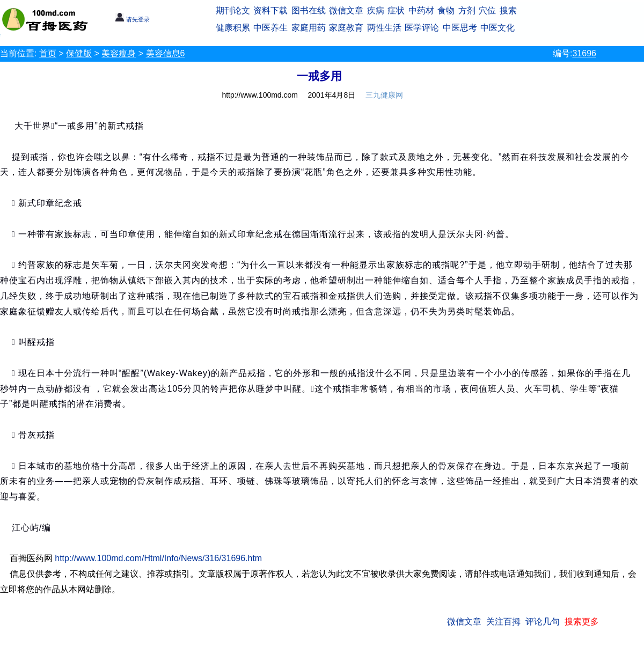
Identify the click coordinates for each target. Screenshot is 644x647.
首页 (48, 53)
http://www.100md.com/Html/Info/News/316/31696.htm (158, 558)
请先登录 (132, 19)
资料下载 (270, 10)
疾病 (376, 10)
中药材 (421, 10)
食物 (446, 10)
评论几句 (543, 622)
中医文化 (497, 28)
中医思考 (460, 28)
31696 (584, 53)
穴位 (487, 10)
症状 (396, 10)
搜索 (508, 10)
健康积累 (233, 28)
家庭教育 (346, 28)
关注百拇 (503, 622)
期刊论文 (233, 10)
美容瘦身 (119, 53)
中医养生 (270, 28)
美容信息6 (166, 53)
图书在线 (309, 10)
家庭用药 (309, 28)
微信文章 (346, 10)
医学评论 (422, 28)
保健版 (79, 53)
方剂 (467, 10)
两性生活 (384, 28)
